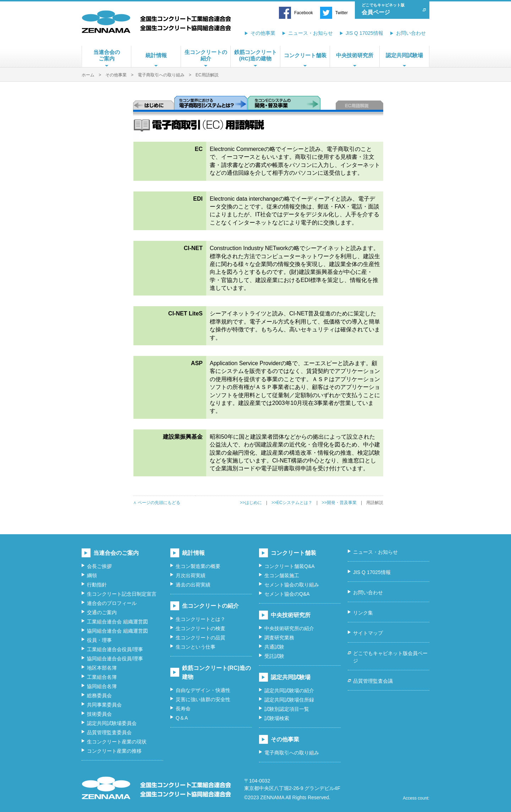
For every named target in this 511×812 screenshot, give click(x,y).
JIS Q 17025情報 (364, 33)
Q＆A (182, 718)
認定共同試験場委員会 (112, 723)
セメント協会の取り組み (292, 585)
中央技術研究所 (355, 55)
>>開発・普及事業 (339, 503)
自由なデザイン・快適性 (203, 690)
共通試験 (274, 647)
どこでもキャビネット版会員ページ (390, 657)
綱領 (92, 575)
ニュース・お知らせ (311, 33)
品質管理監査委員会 (109, 732)
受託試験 (274, 656)
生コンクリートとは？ (200, 619)
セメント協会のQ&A (287, 594)
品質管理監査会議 (373, 681)
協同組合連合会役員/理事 (115, 659)
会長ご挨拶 (99, 566)
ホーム (88, 75)
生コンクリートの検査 (200, 628)
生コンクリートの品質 (200, 638)
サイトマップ (368, 633)
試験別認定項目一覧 (287, 709)
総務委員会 (99, 695)
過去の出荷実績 (193, 585)
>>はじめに (251, 503)
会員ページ (391, 8)
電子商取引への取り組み (161, 75)
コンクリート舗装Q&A (290, 566)
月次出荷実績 (191, 575)
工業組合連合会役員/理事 (115, 649)
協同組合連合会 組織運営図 (117, 631)
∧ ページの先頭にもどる (157, 503)
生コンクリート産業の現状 (117, 742)
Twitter (342, 13)
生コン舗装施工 (282, 575)
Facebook (304, 13)
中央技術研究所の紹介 (289, 628)
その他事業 (263, 33)
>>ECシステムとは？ (292, 503)
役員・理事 (99, 640)
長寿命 (183, 709)
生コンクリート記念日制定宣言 (122, 594)
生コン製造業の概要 (198, 566)
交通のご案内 (102, 612)
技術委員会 (99, 714)
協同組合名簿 (102, 686)
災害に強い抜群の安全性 (203, 699)
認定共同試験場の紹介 (289, 691)
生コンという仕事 (196, 647)
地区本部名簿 (102, 668)
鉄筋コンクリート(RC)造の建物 (255, 55)
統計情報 (156, 55)
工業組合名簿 (102, 677)
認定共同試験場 (404, 55)
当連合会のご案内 (107, 55)
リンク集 (363, 613)
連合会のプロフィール (112, 603)
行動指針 (97, 585)
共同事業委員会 (104, 705)
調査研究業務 (279, 638)
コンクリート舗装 (305, 55)
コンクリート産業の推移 (114, 751)
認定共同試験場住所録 (289, 700)
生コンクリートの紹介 (206, 55)
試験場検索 (277, 718)
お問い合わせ (411, 33)
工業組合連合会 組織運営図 (117, 622)
